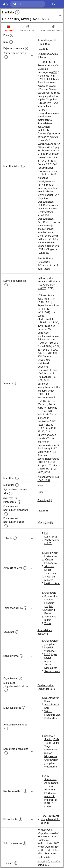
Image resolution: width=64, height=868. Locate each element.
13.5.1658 (43, 511)
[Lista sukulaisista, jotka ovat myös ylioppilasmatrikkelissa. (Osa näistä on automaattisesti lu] (6, 690)
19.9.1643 (43, 49)
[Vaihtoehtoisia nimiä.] (6, 57)
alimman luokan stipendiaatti (51, 570)
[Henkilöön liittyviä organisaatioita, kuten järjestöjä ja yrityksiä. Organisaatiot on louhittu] (20, 678)
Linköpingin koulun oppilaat (51, 658)
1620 (40, 492)
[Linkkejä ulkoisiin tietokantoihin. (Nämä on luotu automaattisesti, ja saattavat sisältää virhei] (20, 819)
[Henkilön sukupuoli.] (17, 485)
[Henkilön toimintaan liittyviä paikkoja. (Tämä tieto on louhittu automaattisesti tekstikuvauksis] (25, 608)
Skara (48, 613)
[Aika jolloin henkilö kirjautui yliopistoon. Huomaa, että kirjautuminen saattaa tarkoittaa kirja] (26, 48)
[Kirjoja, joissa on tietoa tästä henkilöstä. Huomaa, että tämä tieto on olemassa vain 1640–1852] (25, 791)
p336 (54, 72)
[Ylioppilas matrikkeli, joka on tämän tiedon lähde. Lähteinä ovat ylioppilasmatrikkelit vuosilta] (17, 478)
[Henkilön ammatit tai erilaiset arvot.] (25, 568)
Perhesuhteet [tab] (28, 28)
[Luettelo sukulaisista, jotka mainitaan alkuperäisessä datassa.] (6, 285)
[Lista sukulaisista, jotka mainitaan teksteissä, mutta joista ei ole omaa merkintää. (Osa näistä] (24, 708)
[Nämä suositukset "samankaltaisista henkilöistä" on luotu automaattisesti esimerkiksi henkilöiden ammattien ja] (6, 753)
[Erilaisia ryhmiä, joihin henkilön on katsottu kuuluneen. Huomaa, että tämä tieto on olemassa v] (21, 656)
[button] (32, 16)
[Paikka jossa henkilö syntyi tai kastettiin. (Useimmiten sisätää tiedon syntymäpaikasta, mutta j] (19, 502)
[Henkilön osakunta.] (17, 632)
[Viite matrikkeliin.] (24, 843)
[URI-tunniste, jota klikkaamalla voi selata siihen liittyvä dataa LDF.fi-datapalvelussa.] (16, 863)
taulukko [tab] (9, 28)
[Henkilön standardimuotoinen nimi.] (11, 42)
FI (53, 4)
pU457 (41, 288)
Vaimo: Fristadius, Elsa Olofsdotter (52, 715)
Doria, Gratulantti (50, 816)
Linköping (50, 610)
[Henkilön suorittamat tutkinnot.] (15, 538)
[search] (28, 4)
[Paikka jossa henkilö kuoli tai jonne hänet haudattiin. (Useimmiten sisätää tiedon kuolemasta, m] (6, 526)
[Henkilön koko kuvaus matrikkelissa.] (23, 166)
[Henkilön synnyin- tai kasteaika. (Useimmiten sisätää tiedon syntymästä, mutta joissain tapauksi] (11, 493)
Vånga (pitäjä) (45, 523)
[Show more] (32, 56)
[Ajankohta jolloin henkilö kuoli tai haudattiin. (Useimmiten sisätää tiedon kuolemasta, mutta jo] (6, 514)
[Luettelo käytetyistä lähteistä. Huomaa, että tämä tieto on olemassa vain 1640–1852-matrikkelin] (14, 384)
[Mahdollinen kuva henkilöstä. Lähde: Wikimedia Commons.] (12, 35)
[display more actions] (61, 4)
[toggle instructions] (17, 12)
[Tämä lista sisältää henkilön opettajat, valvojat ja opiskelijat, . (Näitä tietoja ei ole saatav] (6, 729)
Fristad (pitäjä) (45, 500)
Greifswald (50, 593)
